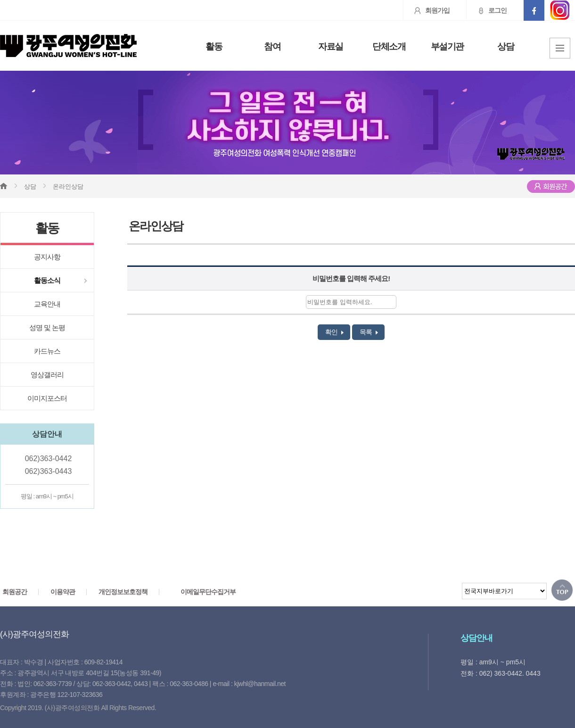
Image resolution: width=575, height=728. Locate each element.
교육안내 (47, 304)
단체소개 (389, 47)
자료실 (331, 47)
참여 (272, 47)
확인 (334, 332)
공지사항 (47, 257)
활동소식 (47, 280)
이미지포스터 (47, 398)
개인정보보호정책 (123, 592)
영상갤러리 (47, 375)
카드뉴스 (47, 351)
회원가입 (427, 10)
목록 (369, 332)
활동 (214, 47)
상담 (505, 47)
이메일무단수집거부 (208, 592)
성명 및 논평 (47, 327)
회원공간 (15, 592)
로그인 (487, 10)
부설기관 (447, 47)
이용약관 (63, 592)
